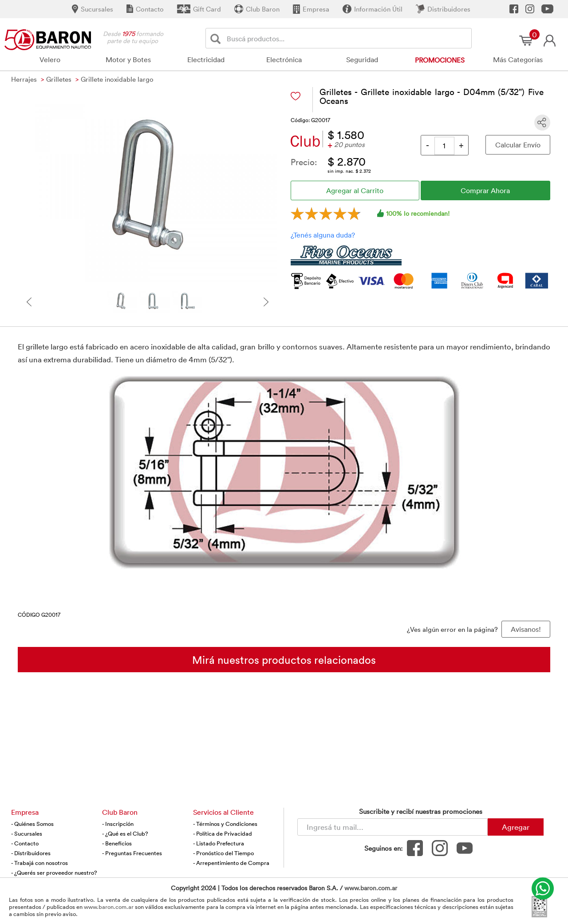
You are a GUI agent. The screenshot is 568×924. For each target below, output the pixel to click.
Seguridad (362, 59)
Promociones (440, 60)
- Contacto (25, 843)
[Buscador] (347, 38)
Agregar (516, 827)
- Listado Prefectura (219, 843)
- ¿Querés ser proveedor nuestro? (54, 872)
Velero (50, 59)
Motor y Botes (128, 59)
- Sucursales (27, 833)
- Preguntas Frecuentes (132, 853)
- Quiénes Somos (32, 824)
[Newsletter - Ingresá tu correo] (392, 827)
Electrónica (284, 59)
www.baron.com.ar (371, 888)
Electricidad (206, 59)
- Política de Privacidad (223, 833)
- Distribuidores (31, 853)
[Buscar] (217, 38)
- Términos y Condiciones (225, 824)
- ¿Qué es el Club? (125, 833)
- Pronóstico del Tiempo (223, 853)
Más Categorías (518, 59)
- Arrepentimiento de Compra (231, 863)
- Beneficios (117, 843)
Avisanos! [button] (526, 629)
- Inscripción (118, 824)
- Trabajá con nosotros (39, 863)
